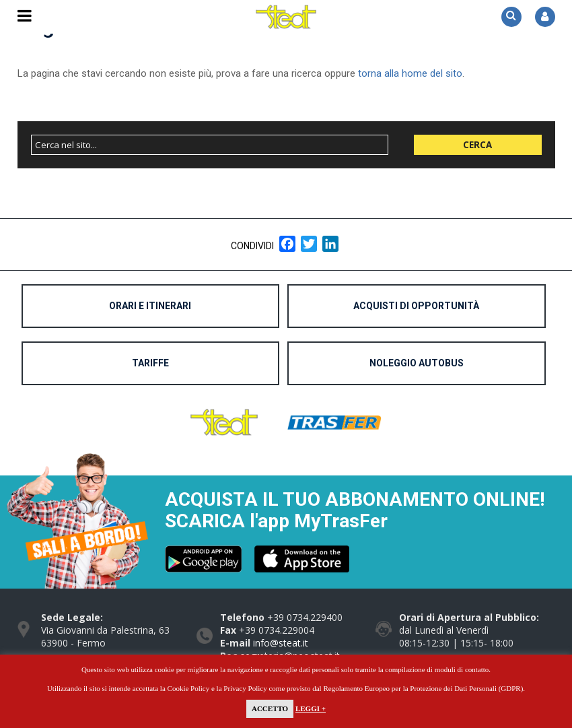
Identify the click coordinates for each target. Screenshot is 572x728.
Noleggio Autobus (417, 363)
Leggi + (311, 708)
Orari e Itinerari (150, 306)
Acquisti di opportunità (416, 306)
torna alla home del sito (410, 73)
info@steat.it (281, 643)
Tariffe (150, 363)
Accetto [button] (270, 708)
